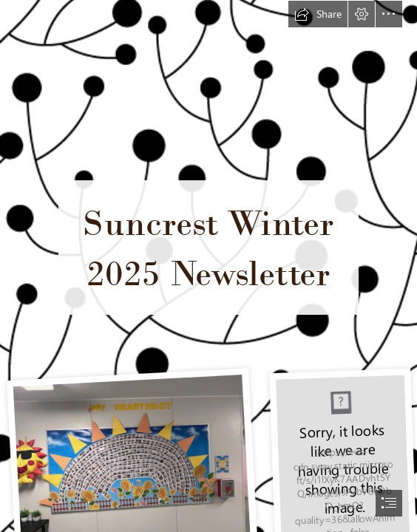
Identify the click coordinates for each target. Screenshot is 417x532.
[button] (318, 14)
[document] (208, 266)
